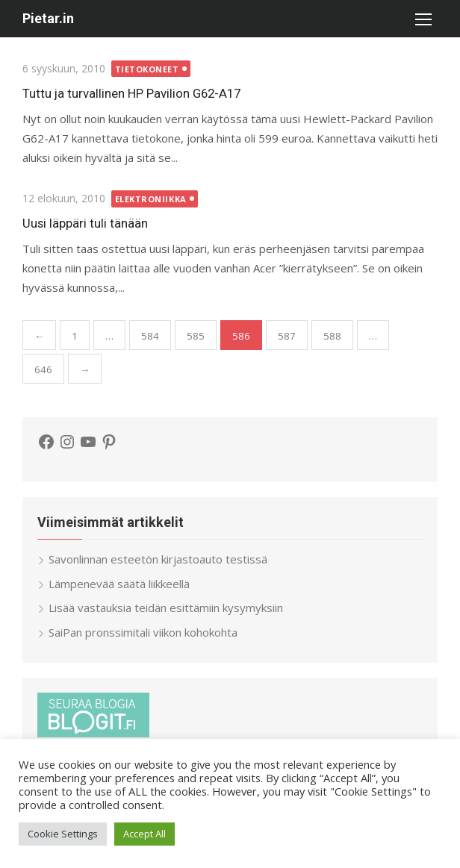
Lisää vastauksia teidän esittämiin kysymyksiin (166, 608)
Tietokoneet (147, 69)
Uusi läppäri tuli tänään (85, 223)
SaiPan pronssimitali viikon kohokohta (143, 632)
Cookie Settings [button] (63, 834)
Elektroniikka (151, 199)
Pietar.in (48, 18)
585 (196, 336)
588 (332, 336)
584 (150, 336)
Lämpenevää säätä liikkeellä (119, 584)
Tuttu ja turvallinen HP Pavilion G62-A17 (131, 93)
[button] (423, 19)
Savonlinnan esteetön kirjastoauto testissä (158, 559)
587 (287, 336)
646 (43, 369)
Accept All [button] (144, 834)
